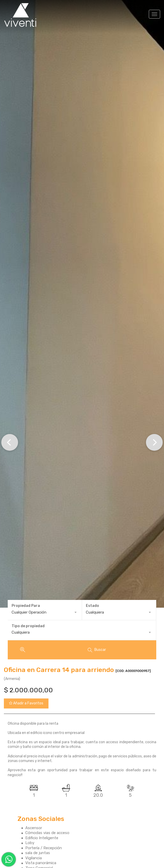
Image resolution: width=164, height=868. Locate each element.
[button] (10, 442)
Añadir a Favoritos (26, 703)
